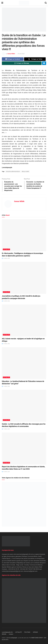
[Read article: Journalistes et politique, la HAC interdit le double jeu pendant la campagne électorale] (24, 278)
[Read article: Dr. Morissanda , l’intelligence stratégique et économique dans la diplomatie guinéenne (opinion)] (24, 235)
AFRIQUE (35, 632)
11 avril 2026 (6, 386)
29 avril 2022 (21, 54)
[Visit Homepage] (24, 3)
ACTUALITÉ (6, 249)
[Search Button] (46, 3)
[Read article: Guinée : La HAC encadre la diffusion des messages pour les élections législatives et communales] (24, 406)
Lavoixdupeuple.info (7, 632)
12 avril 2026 (6, 258)
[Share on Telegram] (44, 63)
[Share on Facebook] (13, 59)
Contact (11, 634)
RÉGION (4, 634)
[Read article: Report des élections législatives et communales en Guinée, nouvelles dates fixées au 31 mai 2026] (24, 448)
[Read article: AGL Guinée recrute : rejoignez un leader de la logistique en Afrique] (24, 320)
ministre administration (13, 171)
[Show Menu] (2, 3)
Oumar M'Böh (11, 54)
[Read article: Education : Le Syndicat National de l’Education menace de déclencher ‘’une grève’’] (24, 363)
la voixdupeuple (13, 638)
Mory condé (25, 171)
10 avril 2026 (6, 472)
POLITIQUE (27, 632)
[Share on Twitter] (35, 59)
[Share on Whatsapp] (22, 63)
